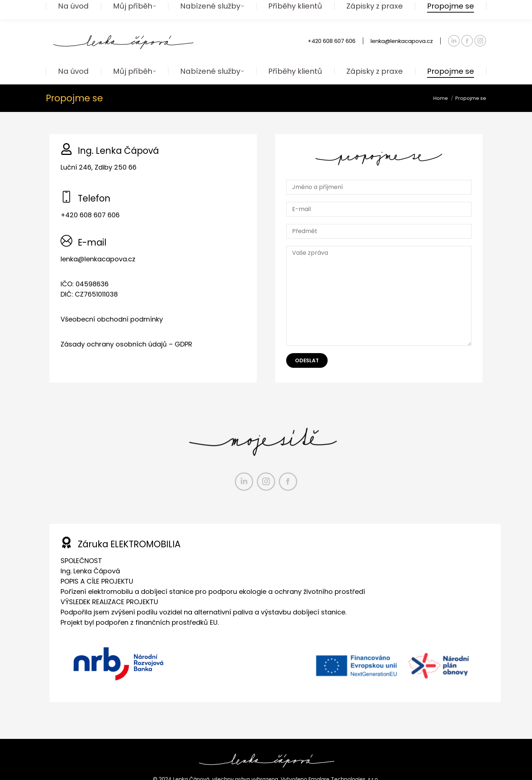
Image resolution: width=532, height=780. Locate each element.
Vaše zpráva (379, 281)
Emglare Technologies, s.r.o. (344, 765)
